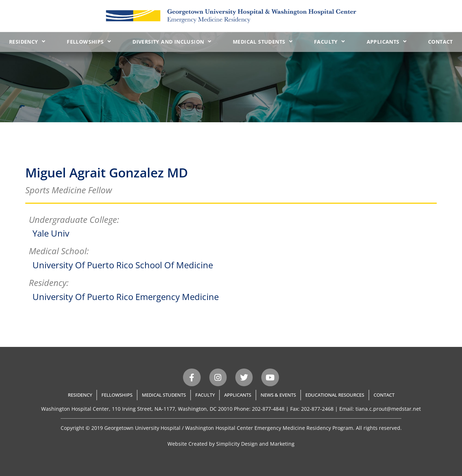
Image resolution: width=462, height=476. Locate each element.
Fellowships (89, 41)
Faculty (329, 41)
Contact (441, 42)
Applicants (387, 41)
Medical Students (263, 41)
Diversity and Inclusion (172, 41)
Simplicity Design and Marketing (255, 444)
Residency (27, 41)
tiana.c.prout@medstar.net (388, 409)
